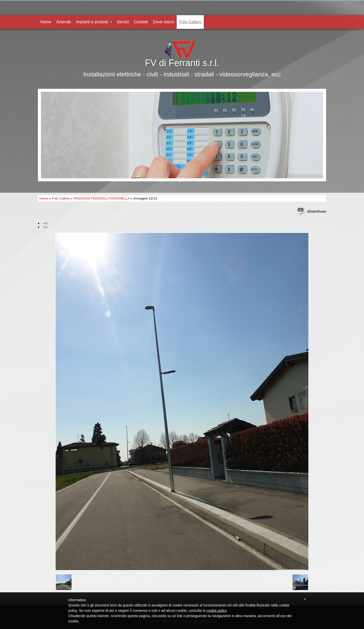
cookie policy (217, 611)
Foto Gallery (190, 22)
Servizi (123, 22)
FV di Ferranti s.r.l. (182, 63)
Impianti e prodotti (94, 22)
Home (46, 22)
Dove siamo (164, 22)
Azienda (64, 22)
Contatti (141, 22)
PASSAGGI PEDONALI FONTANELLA (101, 198)
